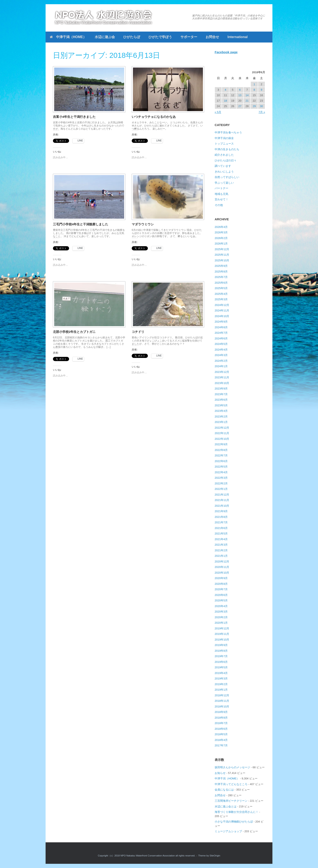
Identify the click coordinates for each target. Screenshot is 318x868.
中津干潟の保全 (224, 138)
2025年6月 (221, 283)
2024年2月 (221, 361)
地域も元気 (221, 194)
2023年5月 (221, 405)
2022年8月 (221, 450)
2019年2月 (221, 684)
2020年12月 (222, 562)
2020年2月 (221, 617)
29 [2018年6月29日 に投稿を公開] (254, 106)
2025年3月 (221, 299)
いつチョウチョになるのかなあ (154, 117)
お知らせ (220, 773)
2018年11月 (222, 701)
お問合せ (212, 37)
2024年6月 (221, 338)
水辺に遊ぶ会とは (226, 806)
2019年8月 (221, 651)
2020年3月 (221, 612)
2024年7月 (221, 333)
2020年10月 (222, 573)
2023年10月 (222, 383)
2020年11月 (222, 567)
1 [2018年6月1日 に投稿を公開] (254, 84)
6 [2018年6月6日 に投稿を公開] (240, 90)
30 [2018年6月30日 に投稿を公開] (261, 106)
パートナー (221, 188)
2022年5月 (221, 467)
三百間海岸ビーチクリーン (231, 801)
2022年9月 (221, 444)
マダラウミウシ (143, 224)
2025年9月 (221, 266)
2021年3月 (221, 545)
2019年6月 (221, 662)
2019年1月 (221, 690)
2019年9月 (221, 645)
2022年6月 (221, 461)
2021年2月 (221, 550)
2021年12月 (222, 495)
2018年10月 (222, 706)
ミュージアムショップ (228, 831)
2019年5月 (221, 667)
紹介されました (224, 155)
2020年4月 (221, 606)
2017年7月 (221, 745)
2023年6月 (221, 400)
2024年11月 (222, 310)
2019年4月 (221, 673)
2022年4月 (221, 472)
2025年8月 (221, 272)
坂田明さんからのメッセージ (232, 767)
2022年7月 (221, 455)
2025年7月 (221, 277)
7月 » (262, 112)
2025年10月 (222, 260)
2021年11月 (222, 500)
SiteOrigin (215, 856)
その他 (219, 205)
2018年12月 (222, 695)
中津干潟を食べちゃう (228, 132)
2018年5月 (221, 734)
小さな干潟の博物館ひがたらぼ (234, 822)
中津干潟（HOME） (68, 37)
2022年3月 (221, 478)
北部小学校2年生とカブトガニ (74, 332)
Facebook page (226, 52)
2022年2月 (221, 483)
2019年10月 (222, 640)
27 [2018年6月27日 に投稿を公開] (240, 106)
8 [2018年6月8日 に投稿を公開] (254, 90)
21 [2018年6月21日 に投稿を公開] (247, 101)
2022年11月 (222, 433)
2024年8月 (221, 327)
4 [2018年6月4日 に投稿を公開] (225, 90)
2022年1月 (221, 489)
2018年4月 (221, 740)
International (238, 37)
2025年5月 (221, 288)
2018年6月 (221, 729)
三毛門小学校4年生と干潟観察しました (81, 224)
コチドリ (138, 332)
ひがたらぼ (132, 37)
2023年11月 (222, 377)
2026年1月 (221, 244)
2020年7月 (221, 589)
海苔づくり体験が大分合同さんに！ (237, 812)
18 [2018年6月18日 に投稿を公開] (225, 101)
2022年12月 (222, 428)
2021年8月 (221, 517)
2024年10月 (222, 316)
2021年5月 (221, 534)
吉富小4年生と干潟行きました (74, 117)
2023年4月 (221, 411)
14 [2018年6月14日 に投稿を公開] (247, 95)
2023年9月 (221, 389)
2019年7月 (221, 656)
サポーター (189, 37)
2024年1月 (221, 366)
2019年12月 (222, 628)
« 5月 (218, 112)
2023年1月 (221, 422)
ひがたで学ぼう (160, 37)
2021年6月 (221, 528)
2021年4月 (221, 539)
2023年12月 (222, 372)
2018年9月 (221, 712)
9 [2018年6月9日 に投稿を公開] (261, 90)
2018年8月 (221, 718)
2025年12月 (222, 249)
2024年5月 (221, 344)
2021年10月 (222, 506)
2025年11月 (222, 255)
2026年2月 (221, 238)
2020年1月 (221, 623)
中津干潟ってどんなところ (231, 784)
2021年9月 (221, 511)
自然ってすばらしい (227, 177)
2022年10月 (222, 439)
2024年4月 (221, 350)
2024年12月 (222, 305)
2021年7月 (221, 522)
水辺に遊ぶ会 (105, 37)
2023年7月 (221, 394)
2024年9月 (221, 322)
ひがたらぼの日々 (226, 160)
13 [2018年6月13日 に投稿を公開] (240, 95)
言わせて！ (221, 199)
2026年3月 (221, 232)
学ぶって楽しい (224, 183)
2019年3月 (221, 679)
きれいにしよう (224, 172)
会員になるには (224, 790)
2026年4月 (221, 227)
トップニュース (224, 144)
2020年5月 (221, 600)
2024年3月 (221, 355)
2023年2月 (221, 417)
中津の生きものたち (227, 149)
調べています (223, 166)
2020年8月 (221, 584)
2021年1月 (221, 556)
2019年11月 (222, 634)
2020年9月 (221, 578)
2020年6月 (221, 595)
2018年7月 (221, 723)
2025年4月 (221, 294)
